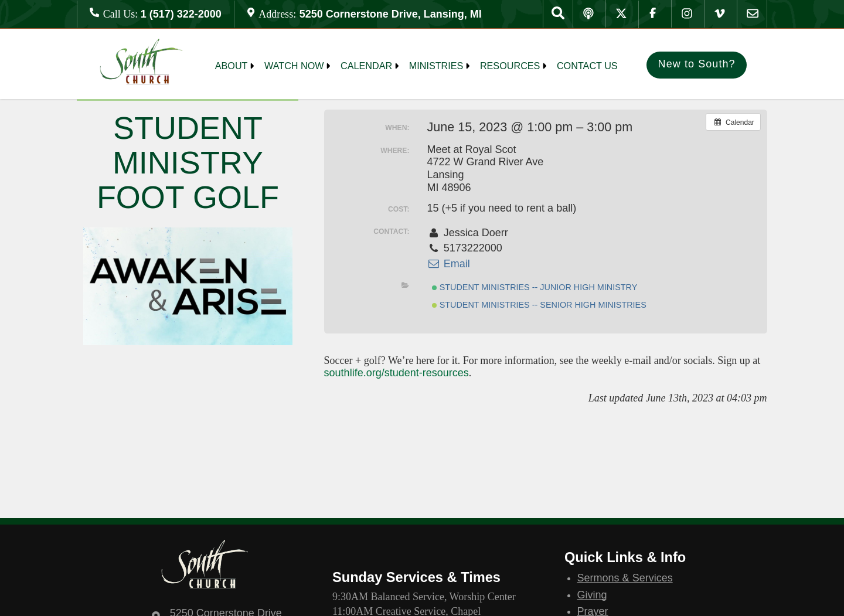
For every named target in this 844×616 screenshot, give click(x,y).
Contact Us (587, 66)
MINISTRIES (436, 66)
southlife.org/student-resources (397, 373)
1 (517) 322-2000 (181, 14)
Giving (592, 595)
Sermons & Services (625, 578)
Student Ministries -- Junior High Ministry (535, 287)
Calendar (366, 66)
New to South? (697, 64)
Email (448, 264)
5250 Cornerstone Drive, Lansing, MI (391, 14)
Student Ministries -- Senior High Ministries (539, 305)
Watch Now (294, 66)
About (232, 66)
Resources (510, 66)
